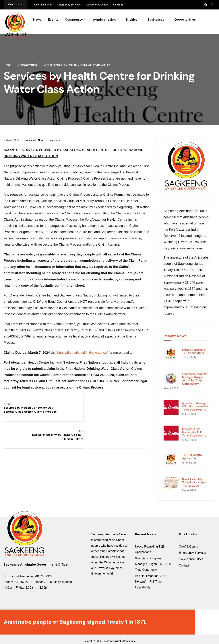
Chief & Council (43, 5)
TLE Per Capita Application (192, 452)
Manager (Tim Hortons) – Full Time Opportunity (194, 428)
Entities (132, 20)
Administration (104, 20)
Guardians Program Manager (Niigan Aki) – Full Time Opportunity (195, 375)
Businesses (156, 20)
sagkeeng (55, 136)
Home (7, 61)
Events (53, 20)
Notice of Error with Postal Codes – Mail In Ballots (125, 404)
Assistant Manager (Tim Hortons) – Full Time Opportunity (195, 402)
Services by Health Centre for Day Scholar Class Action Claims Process (28, 406)
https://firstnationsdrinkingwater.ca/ (82, 348)
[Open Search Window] (212, 5)
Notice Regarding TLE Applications (194, 347)
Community (74, 20)
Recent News (175, 332)
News (37, 20)
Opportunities (185, 20)
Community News (27, 61)
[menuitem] (75, 19)
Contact (118, 5)
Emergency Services (69, 5)
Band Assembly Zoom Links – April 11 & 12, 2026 (194, 478)
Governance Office (97, 5)
